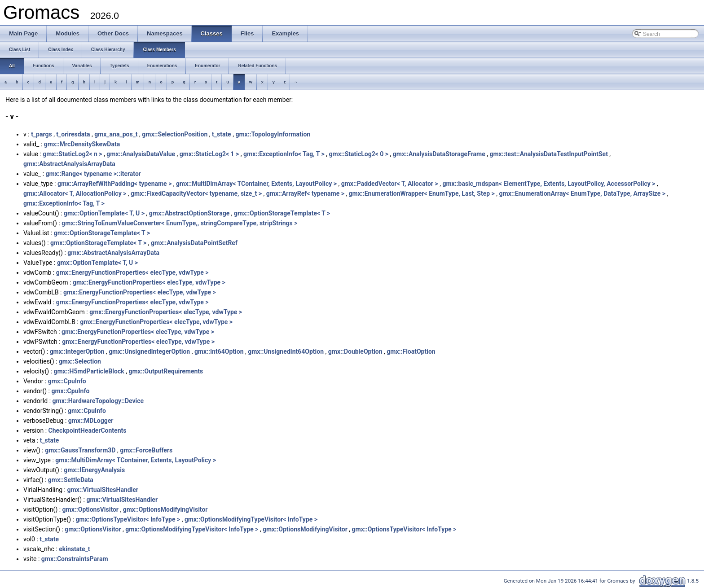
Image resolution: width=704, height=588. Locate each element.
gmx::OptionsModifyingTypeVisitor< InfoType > (251, 519)
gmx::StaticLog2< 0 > (359, 154)
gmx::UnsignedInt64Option (286, 351)
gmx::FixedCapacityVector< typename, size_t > (196, 193)
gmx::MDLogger (91, 421)
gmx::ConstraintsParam (75, 559)
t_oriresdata (73, 134)
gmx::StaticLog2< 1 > (209, 154)
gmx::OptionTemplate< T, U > (104, 213)
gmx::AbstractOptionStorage (189, 213)
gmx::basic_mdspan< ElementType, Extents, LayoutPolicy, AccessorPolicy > (549, 184)
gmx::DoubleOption (355, 351)
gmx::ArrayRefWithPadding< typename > (114, 184)
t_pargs (42, 134)
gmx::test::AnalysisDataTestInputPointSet (548, 154)
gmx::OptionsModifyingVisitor (165, 509)
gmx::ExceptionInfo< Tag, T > (284, 154)
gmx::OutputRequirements (166, 371)
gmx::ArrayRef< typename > (305, 193)
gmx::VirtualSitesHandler (103, 490)
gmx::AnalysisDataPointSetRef (194, 243)
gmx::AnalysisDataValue (141, 154)
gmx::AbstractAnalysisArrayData (69, 164)
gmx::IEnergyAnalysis (94, 470)
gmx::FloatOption (411, 351)
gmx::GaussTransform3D (80, 450)
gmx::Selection (80, 361)
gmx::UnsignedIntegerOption (149, 351)
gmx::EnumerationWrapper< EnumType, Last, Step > (422, 193)
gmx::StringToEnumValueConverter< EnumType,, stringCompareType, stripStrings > (179, 223)
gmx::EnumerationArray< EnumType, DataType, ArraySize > (583, 193)
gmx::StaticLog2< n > (72, 154)
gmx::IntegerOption (77, 351)
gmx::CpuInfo (67, 381)
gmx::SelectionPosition (175, 134)
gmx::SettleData (71, 480)
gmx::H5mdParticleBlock (89, 371)
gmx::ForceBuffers (146, 450)
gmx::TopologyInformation (273, 134)
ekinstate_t (74, 549)
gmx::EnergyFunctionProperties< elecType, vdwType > (132, 272)
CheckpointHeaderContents (88, 430)
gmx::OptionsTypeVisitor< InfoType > (128, 519)
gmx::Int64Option (219, 351)
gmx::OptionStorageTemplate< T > (282, 213)
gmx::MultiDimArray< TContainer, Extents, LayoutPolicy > (256, 184)
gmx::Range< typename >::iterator (93, 174)
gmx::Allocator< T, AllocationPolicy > (75, 193)
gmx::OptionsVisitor (90, 509)
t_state (222, 134)
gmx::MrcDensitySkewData (82, 144)
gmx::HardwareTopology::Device (98, 401)
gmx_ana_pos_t (116, 134)
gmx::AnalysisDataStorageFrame (439, 154)
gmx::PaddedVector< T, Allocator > (390, 184)
